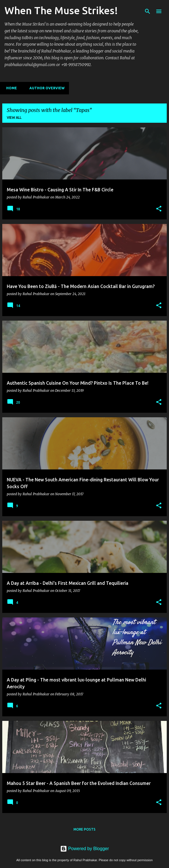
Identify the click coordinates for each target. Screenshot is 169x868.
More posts (84, 829)
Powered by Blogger (85, 849)
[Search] (148, 11)
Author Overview (45, 88)
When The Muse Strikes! (61, 10)
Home (10, 88)
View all (14, 118)
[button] (159, 209)
